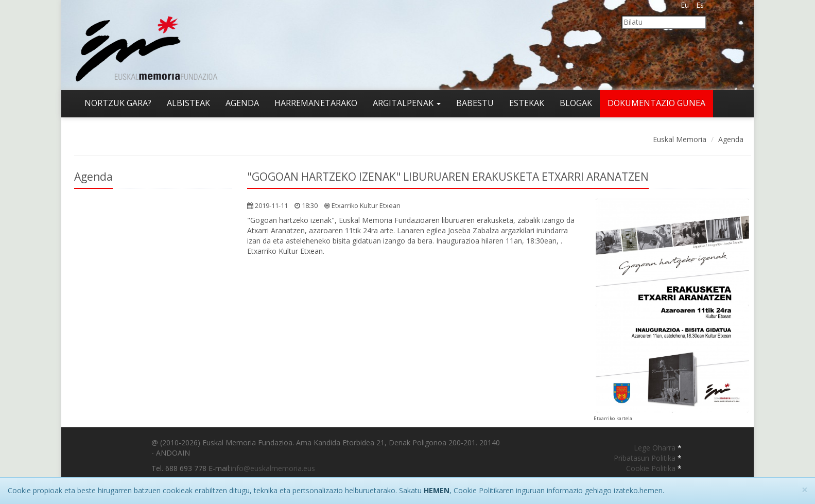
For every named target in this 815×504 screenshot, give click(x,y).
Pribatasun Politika (646, 458)
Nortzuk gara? (118, 103)
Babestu (475, 103)
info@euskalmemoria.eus (273, 468)
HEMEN (437, 490)
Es (700, 5)
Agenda (242, 103)
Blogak (576, 103)
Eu (685, 5)
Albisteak (188, 103)
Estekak (527, 103)
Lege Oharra (656, 448)
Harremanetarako (316, 103)
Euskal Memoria (680, 139)
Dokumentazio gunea (656, 103)
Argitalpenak (407, 103)
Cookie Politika (652, 468)
